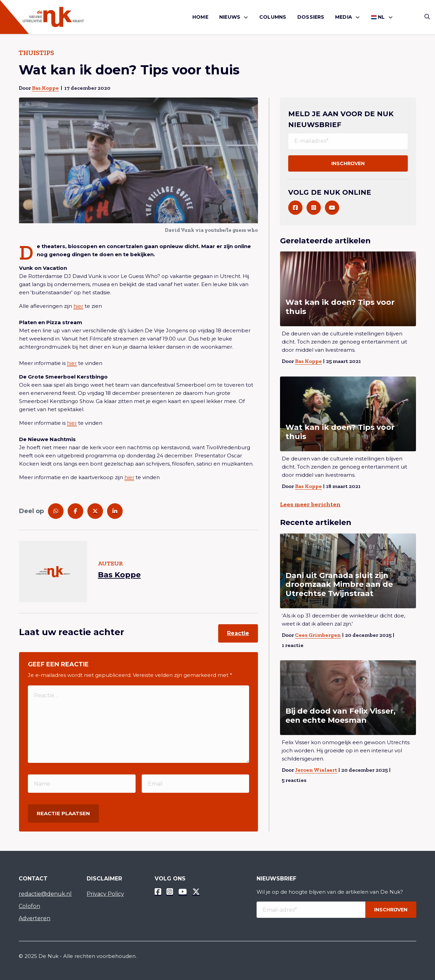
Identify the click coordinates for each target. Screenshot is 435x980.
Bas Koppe (45, 88)
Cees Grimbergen (318, 635)
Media (344, 17)
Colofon (29, 906)
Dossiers (311, 17)
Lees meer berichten (310, 504)
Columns (273, 17)
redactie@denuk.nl (45, 894)
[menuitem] (200, 17)
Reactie (238, 633)
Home (200, 17)
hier (78, 306)
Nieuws (230, 17)
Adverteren (34, 918)
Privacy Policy (105, 894)
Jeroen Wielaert (316, 770)
